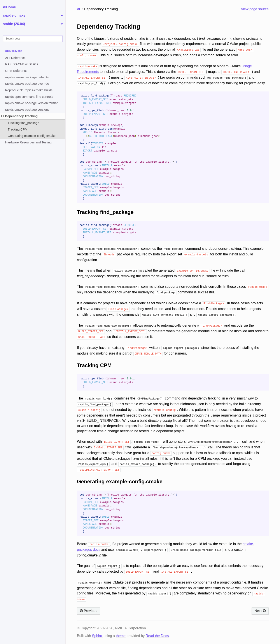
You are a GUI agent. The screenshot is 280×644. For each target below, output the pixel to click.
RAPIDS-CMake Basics (21, 64)
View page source (255, 9)
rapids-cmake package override (27, 84)
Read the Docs (157, 636)
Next (260, 611)
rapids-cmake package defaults (27, 77)
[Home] (79, 9)
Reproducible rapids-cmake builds (29, 90)
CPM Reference (16, 71)
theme (121, 636)
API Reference (15, 58)
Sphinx (97, 636)
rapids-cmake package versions (27, 110)
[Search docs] (33, 39)
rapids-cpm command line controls (29, 97)
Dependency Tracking (19, 116)
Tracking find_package (23, 123)
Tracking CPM (18, 129)
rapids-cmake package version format (31, 103)
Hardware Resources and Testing (28, 142)
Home (11, 7)
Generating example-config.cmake (32, 136)
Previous (88, 611)
